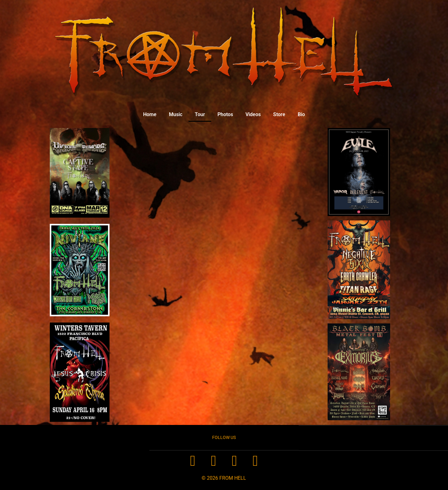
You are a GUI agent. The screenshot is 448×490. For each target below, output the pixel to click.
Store (279, 114)
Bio (301, 114)
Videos (253, 114)
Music (176, 114)
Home (150, 114)
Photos (225, 114)
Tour (200, 114)
